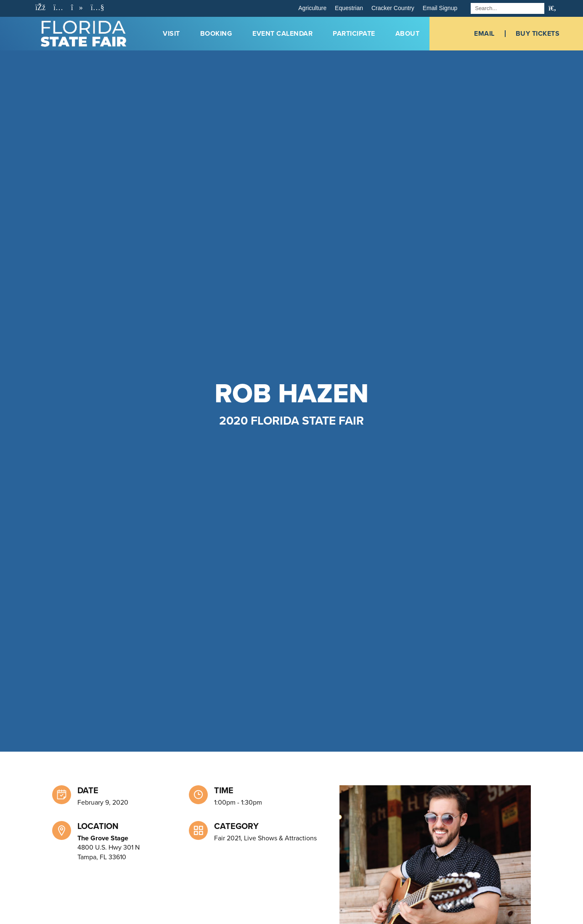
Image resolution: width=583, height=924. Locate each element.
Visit (171, 34)
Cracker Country (393, 8)
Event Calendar (282, 34)
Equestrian (349, 8)
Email (484, 34)
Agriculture (312, 8)
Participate (354, 34)
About (408, 34)
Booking (216, 34)
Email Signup (440, 8)
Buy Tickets (538, 34)
